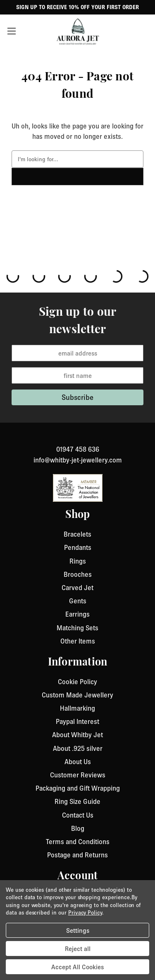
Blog (78, 828)
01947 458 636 (78, 449)
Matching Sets (77, 628)
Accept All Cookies (77, 967)
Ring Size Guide (77, 801)
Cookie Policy (77, 682)
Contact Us (78, 815)
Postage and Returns (77, 855)
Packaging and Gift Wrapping (78, 788)
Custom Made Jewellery (77, 695)
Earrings (77, 614)
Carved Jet (77, 588)
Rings (78, 561)
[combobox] (77, 159)
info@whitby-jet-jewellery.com (78, 460)
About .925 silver (78, 748)
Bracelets (77, 534)
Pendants (78, 547)
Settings (78, 930)
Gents (78, 601)
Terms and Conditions (78, 842)
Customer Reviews (78, 775)
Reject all (78, 949)
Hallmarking (77, 708)
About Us (78, 762)
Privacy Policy (85, 912)
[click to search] (77, 177)
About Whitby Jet (77, 735)
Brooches (78, 574)
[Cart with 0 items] (144, 31)
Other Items (78, 641)
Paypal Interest (77, 721)
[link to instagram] (78, 439)
